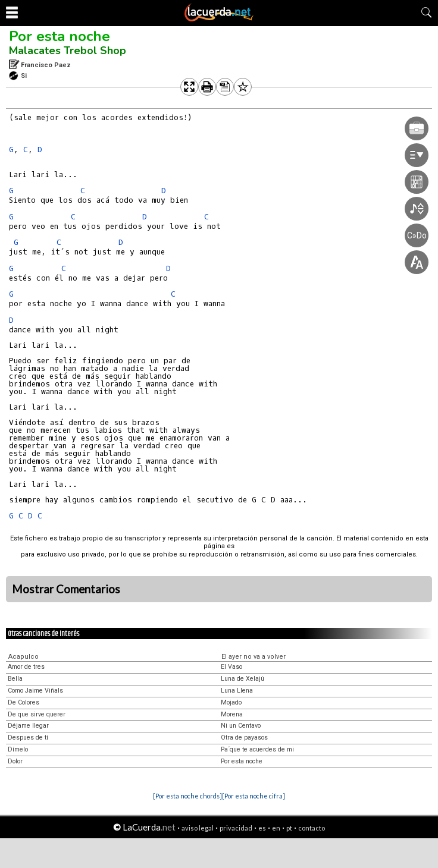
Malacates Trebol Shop (68, 51)
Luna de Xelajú (243, 679)
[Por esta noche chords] (187, 796)
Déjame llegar (28, 726)
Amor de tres (26, 667)
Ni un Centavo (241, 726)
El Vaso (231, 667)
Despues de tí (28, 738)
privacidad (236, 828)
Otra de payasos (244, 738)
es (262, 828)
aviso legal (198, 828)
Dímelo (18, 749)
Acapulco (24, 657)
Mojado (231, 702)
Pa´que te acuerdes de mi (257, 749)
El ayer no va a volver (254, 657)
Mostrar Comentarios (66, 589)
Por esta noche (60, 36)
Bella (15, 679)
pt (289, 828)
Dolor (15, 761)
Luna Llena (237, 691)
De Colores (24, 702)
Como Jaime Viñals (35, 691)
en (276, 828)
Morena (232, 714)
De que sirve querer (37, 714)
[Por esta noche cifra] (254, 796)
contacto (312, 828)
